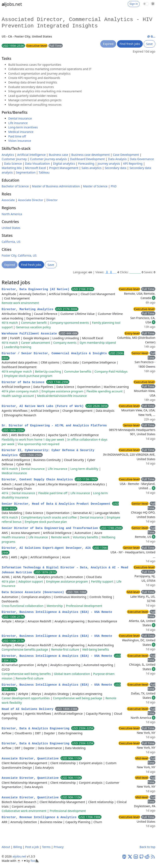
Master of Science (95, 186)
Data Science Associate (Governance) (34, 592)
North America (12, 214)
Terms (46, 847)
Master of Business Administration (56, 186)
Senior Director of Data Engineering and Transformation (51, 528)
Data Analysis (117, 159)
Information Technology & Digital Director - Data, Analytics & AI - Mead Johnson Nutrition (65, 570)
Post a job (32, 847)
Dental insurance (20, 118)
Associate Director (31, 200)
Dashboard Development (87, 159)
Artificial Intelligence (31, 155)
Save (149, 44)
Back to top (148, 847)
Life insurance (18, 123)
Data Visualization (37, 164)
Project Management (64, 168)
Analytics (8, 155)
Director (52, 200)
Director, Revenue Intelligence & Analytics (40, 817)
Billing (18, 847)
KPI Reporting (133, 164)
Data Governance (142, 159)
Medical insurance (21, 132)
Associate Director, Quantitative (31, 759)
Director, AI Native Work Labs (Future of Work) (44, 406)
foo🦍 (35, 861)
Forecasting (86, 164)
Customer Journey (14, 159)
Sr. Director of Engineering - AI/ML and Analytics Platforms (54, 426)
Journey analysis (109, 164)
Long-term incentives (23, 127)
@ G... (151, 36)
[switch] (146, 4)
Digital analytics (64, 164)
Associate (8, 200)
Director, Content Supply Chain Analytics (38, 480)
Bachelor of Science (15, 186)
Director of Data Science (24, 382)
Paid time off (17, 136)
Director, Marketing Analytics (28, 309)
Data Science (13, 164)
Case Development (126, 155)
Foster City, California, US (19, 255)
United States (11, 228)
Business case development (91, 155)
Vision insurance (20, 141)
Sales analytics (91, 168)
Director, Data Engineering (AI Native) (36, 289)
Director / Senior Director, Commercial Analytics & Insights (55, 353)
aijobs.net (19, 856)
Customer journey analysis (48, 159)
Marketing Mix (12, 168)
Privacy (59, 847)
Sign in (134, 4)
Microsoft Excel (35, 168)
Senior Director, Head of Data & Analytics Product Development (57, 504)
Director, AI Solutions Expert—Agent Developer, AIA (47, 548)
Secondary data (116, 168)
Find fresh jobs (130, 44)
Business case (58, 155)
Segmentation (26, 172)
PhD (114, 186)
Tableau (44, 172)
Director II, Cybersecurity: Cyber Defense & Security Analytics (48, 453)
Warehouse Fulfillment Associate (30, 334)
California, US (11, 242)
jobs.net (12, 4)
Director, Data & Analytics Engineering (36, 728)
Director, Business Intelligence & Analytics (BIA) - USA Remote (57, 612)
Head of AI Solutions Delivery (28, 709)
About (6, 847)
